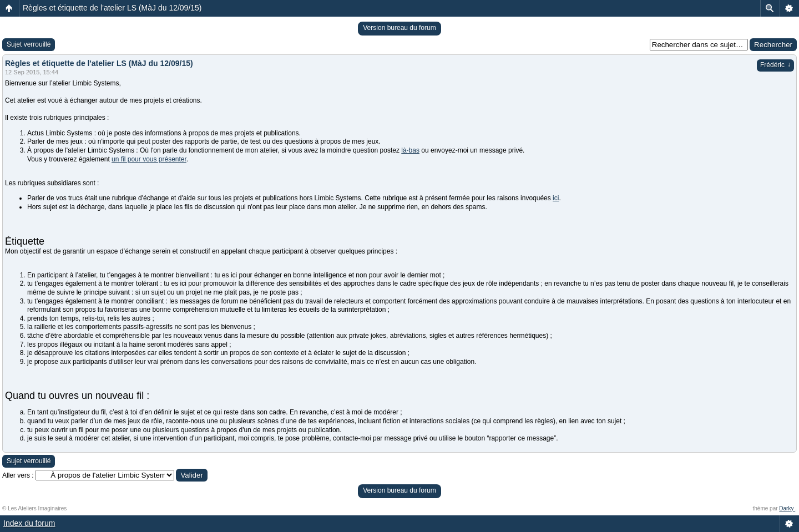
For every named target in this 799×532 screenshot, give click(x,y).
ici (556, 198)
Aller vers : (18, 475)
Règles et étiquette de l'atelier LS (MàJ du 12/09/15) (112, 8)
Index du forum (29, 523)
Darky (787, 508)
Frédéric (775, 65)
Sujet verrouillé (29, 44)
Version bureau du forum (399, 28)
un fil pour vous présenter (149, 159)
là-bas (410, 150)
